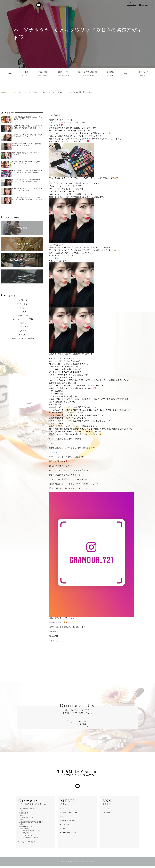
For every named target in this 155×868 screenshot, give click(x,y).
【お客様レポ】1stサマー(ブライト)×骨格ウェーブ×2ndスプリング (27, 136)
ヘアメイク (23, 327)
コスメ (23, 312)
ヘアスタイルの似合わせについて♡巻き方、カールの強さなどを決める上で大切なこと (27, 199)
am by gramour (59, 452)
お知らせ (23, 300)
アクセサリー (23, 304)
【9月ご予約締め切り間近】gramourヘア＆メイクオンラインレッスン (27, 118)
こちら (52, 443)
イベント (23, 308)
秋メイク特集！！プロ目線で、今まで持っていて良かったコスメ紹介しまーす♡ (27, 172)
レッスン (23, 335)
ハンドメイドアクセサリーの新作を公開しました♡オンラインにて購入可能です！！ (27, 180)
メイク (23, 331)
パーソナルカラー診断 (23, 319)
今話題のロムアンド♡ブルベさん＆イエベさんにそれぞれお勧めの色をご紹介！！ (27, 127)
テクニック (23, 316)
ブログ (23, 323)
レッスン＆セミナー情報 (23, 339)
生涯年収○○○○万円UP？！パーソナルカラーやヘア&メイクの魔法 (27, 145)
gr (50, 452)
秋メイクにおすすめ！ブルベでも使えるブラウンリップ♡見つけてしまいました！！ (27, 189)
